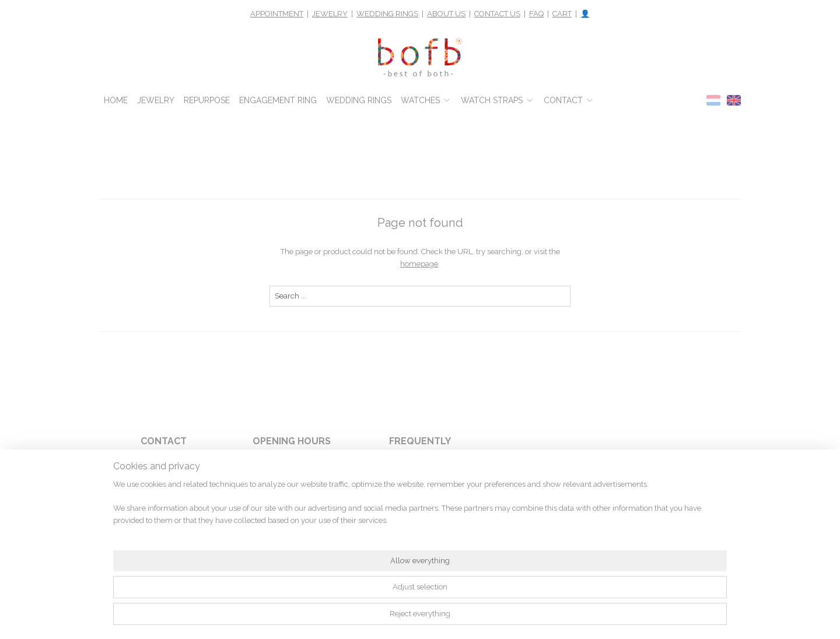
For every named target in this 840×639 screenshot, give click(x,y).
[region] (343, 602)
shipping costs (446, 529)
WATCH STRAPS (498, 100)
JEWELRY (330, 14)
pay (438, 477)
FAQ (536, 14)
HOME (116, 100)
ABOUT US (446, 14)
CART (562, 14)
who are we (445, 503)
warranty (441, 490)
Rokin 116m (163, 490)
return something (428, 516)
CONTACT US (497, 14)
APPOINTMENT (277, 14)
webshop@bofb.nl (163, 529)
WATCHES (426, 100)
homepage (419, 264)
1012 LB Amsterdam (164, 503)
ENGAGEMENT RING (278, 100)
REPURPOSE (207, 100)
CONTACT (569, 100)
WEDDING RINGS (387, 14)
